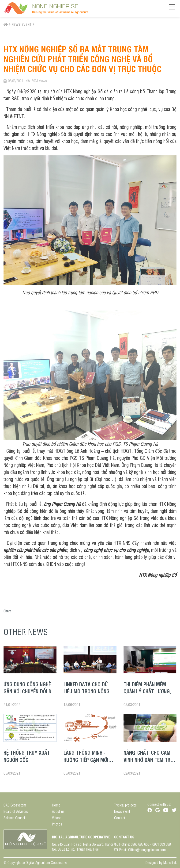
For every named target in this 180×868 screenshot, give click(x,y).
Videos (57, 820)
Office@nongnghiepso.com (147, 851)
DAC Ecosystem (15, 807)
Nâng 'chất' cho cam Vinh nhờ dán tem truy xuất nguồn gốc (150, 760)
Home (56, 807)
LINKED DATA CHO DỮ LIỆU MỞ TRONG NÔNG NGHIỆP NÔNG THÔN (86, 691)
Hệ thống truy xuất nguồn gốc (27, 756)
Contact (120, 820)
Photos (57, 826)
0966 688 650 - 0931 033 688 (151, 846)
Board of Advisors (16, 813)
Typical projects (125, 807)
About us (58, 813)
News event (22, 24)
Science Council (15, 820)
